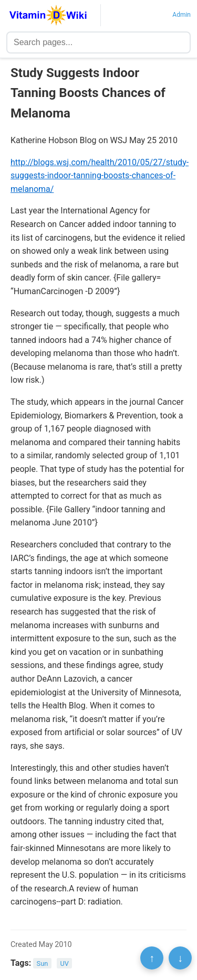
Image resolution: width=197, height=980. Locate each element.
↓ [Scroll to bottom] (180, 958)
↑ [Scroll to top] (152, 958)
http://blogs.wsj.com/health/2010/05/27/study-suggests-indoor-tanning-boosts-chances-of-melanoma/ (100, 176)
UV (64, 963)
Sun (43, 963)
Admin (182, 15)
